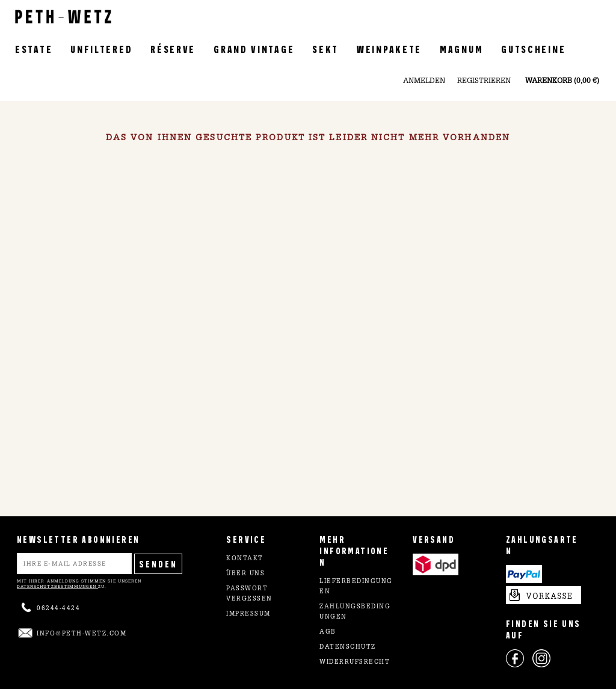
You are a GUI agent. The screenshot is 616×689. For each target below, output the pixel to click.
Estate (34, 48)
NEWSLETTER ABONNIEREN (78, 539)
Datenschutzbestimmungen (57, 586)
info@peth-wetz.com (82, 634)
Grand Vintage (254, 48)
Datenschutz (348, 647)
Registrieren (484, 81)
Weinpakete (389, 48)
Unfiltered (101, 48)
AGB (328, 632)
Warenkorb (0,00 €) (562, 81)
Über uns (245, 574)
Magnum (461, 48)
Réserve (173, 48)
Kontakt (245, 559)
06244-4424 (58, 609)
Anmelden (424, 81)
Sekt (325, 48)
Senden (158, 564)
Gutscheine (533, 48)
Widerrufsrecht (355, 663)
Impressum (248, 614)
